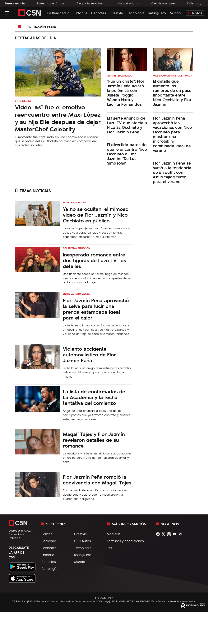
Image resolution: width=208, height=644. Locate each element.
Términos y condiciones (125, 541)
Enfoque (81, 13)
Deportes (99, 13)
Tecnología (136, 13)
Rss (109, 548)
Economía (49, 548)
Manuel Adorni (128, 3)
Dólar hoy (194, 3)
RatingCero (157, 13)
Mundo (175, 13)
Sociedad (49, 541)
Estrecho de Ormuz (51, 3)
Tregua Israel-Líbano (91, 3)
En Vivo (195, 13)
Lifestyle (116, 13)
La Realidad (57, 13)
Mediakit (113, 534)
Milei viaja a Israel (163, 3)
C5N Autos (83, 541)
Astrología (49, 568)
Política (47, 534)
